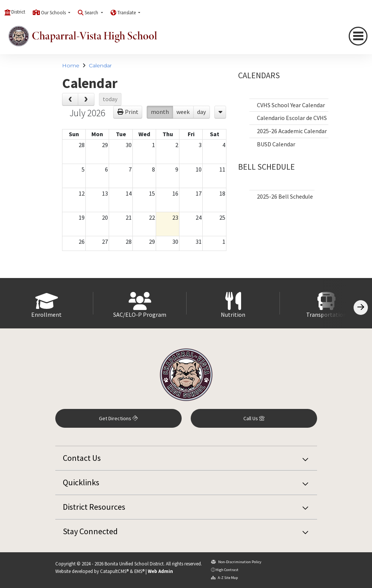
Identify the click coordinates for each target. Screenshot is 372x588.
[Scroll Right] (361, 308)
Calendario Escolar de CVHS (292, 118)
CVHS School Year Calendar (291, 105)
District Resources (94, 507)
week (183, 112)
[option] (47, 303)
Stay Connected (90, 531)
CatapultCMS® (114, 571)
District (18, 12)
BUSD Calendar (276, 144)
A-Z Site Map (224, 578)
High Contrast (227, 570)
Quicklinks (81, 482)
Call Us (254, 418)
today (110, 99)
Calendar (100, 65)
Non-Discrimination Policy (236, 562)
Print (132, 112)
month (160, 112)
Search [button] (92, 13)
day (201, 112)
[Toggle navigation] (358, 36)
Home (71, 65)
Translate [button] (127, 13)
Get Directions (118, 418)
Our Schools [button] (54, 13)
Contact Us (82, 458)
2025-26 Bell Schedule (285, 196)
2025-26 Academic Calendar (292, 131)
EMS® (139, 571)
